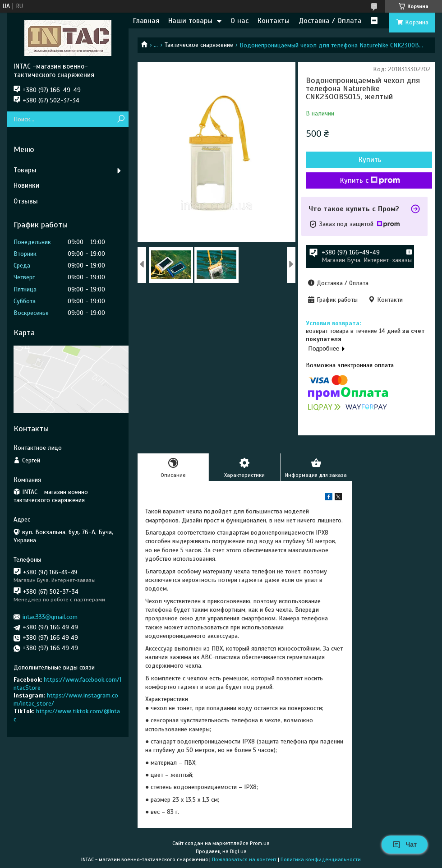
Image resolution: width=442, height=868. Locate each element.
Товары (25, 170)
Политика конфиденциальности (321, 859)
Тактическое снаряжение (199, 45)
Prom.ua (260, 843)
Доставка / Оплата (330, 21)
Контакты (274, 21)
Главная (146, 21)
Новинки (26, 185)
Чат (405, 845)
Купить (370, 160)
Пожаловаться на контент (244, 859)
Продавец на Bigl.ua (221, 851)
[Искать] (121, 119)
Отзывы (26, 201)
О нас (239, 21)
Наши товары (190, 21)
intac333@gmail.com (50, 617)
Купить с (370, 180)
